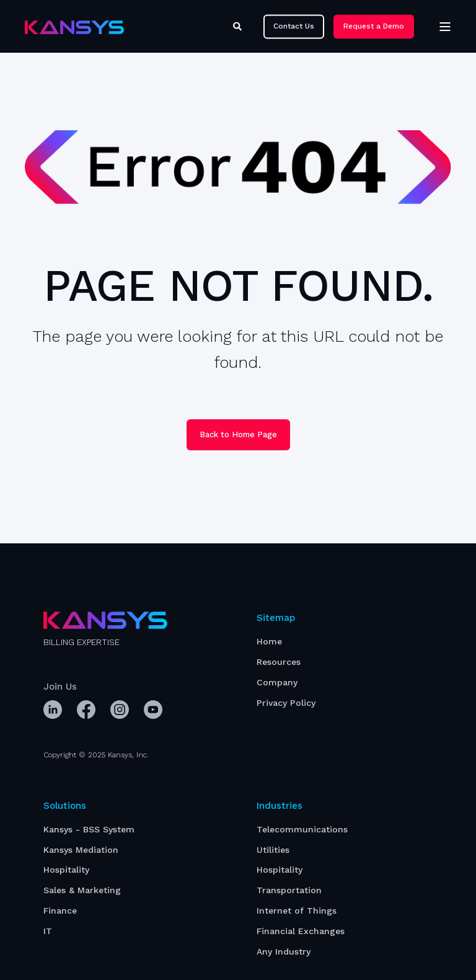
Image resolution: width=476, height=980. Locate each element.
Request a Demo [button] (374, 26)
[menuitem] (269, 642)
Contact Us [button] (294, 26)
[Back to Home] (74, 27)
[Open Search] (239, 25)
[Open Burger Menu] (445, 27)
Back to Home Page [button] (238, 434)
